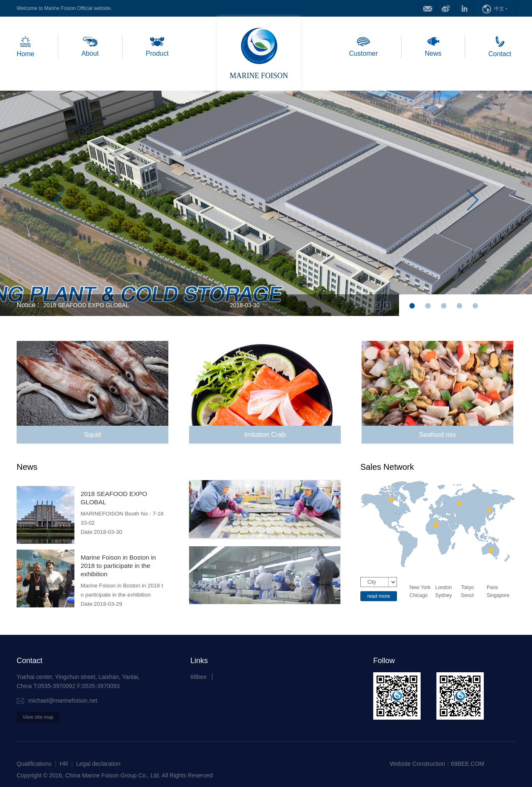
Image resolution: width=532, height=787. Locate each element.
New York (420, 587)
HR (64, 764)
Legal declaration (98, 764)
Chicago (419, 595)
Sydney (443, 595)
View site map (38, 717)
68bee (198, 677)
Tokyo (467, 587)
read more (379, 596)
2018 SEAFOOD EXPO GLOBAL (86, 305)
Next (473, 202)
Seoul (467, 595)
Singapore (498, 595)
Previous (59, 202)
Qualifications (34, 764)
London (443, 587)
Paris (492, 587)
